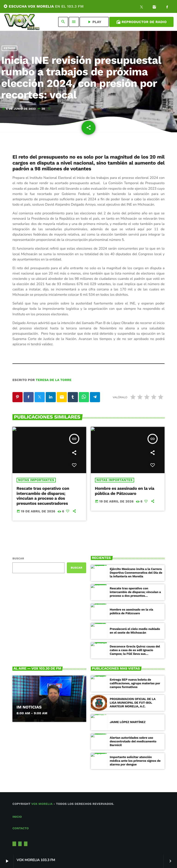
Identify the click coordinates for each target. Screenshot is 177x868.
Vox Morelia (42, 804)
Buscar (18, 558)
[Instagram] (154, 8)
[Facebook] (167, 8)
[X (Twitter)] (142, 8)
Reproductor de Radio (141, 22)
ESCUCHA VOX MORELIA (44, 6)
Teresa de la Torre (54, 380)
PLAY (94, 22)
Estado (10, 48)
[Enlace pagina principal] (22, 22)
